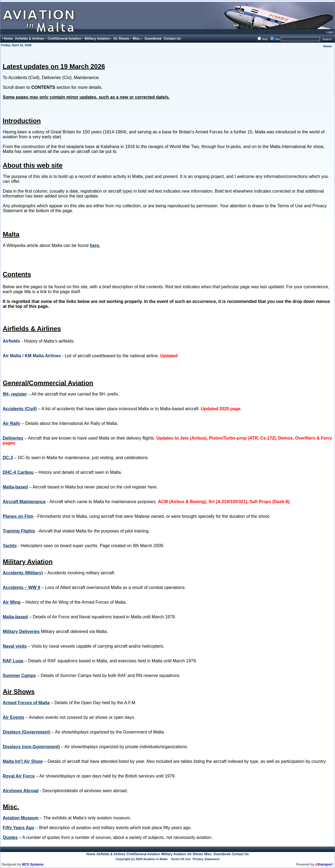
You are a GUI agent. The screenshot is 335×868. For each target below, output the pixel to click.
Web (265, 39)
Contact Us (240, 854)
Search (327, 39)
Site (277, 39)
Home (328, 46)
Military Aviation (173, 854)
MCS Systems (33, 864)
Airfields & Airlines (111, 854)
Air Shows (195, 854)
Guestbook (222, 854)
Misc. (208, 854)
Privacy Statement (206, 859)
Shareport (324, 864)
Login (330, 32)
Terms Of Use (181, 859)
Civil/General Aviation (143, 854)
